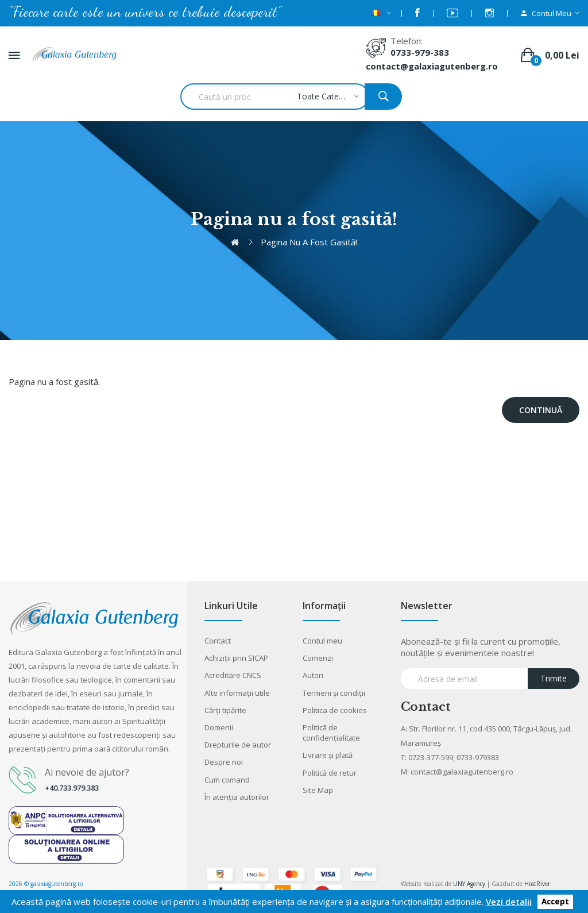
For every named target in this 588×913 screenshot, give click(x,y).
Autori (313, 675)
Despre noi (224, 762)
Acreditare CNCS (233, 675)
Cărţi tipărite (225, 710)
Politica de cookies (335, 710)
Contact (218, 641)
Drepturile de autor (238, 745)
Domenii (219, 727)
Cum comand (227, 780)
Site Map (318, 790)
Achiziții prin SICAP (236, 658)
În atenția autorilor (237, 797)
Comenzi (318, 658)
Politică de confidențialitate (331, 733)
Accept (555, 902)
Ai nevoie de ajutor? (87, 772)
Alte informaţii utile (237, 693)
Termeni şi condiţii (334, 693)
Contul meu (322, 641)
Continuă (541, 410)
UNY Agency (469, 884)
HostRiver (537, 884)
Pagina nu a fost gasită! (309, 242)
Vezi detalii (509, 902)
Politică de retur (330, 773)
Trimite (554, 678)
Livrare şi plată (328, 755)
